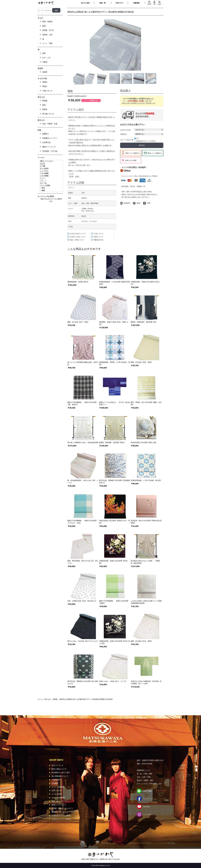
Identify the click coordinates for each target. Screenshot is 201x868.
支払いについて (57, 765)
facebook (127, 203)
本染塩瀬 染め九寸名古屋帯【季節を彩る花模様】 (146, 522)
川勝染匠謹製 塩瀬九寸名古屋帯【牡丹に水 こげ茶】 (114, 642)
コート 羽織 (47, 43)
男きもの (48, 699)
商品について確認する (133, 153)
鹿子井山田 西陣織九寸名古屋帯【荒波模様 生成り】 (115, 482)
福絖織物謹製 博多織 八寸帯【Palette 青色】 (115, 363)
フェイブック (148, 799)
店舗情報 (136, 3)
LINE (149, 203)
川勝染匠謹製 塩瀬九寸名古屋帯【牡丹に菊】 (114, 562)
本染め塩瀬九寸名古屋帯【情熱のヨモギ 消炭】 (114, 522)
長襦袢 (44, 72)
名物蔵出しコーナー (49, 138)
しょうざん (51, 171)
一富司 (51, 188)
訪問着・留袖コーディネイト (62, 808)
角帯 (44, 105)
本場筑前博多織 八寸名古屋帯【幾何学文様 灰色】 (115, 283)
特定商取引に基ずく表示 (61, 773)
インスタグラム (149, 815)
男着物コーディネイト (60, 812)
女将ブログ (119, 3)
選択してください (51, 161)
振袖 (44, 26)
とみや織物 (51, 176)
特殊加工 (124, 134)
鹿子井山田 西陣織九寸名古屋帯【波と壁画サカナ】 (83, 682)
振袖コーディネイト (59, 805)
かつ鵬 (51, 166)
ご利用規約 (56, 780)
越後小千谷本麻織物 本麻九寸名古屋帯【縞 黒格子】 (82, 403)
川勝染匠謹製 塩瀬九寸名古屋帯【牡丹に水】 (145, 283)
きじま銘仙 (51, 169)
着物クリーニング (49, 147)
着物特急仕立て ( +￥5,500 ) (146, 141)
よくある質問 (57, 794)
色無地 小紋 (47, 35)
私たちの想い (86, 3)
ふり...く (51, 181)
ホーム (40, 699)
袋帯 (44, 53)
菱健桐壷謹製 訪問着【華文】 (78, 282)
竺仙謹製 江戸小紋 (49, 151)
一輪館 (51, 190)
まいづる (51, 183)
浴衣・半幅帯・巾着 (49, 124)
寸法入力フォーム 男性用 (61, 819)
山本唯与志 (46, 142)
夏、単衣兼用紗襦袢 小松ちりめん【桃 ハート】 (83, 482)
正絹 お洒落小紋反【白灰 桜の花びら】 (82, 601)
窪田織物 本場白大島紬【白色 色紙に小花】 (114, 323)
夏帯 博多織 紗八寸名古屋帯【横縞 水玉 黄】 (147, 403)
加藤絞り (45, 134)
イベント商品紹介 (58, 787)
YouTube (146, 807)
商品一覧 (103, 3)
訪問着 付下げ (48, 30)
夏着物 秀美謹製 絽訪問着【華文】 (112, 443)
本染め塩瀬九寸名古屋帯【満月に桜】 (144, 443)
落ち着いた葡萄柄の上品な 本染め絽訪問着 (83, 443)
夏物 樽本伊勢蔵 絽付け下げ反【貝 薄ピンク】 (83, 562)
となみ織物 (51, 173)
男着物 (55, 699)
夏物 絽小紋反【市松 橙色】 (142, 362)
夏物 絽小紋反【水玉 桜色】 (142, 641)
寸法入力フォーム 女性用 (61, 816)
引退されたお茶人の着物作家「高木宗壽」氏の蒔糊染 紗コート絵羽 (146, 682)
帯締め (44, 82)
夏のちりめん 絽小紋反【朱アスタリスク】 (83, 641)
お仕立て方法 (125, 130)
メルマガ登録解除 (58, 798)
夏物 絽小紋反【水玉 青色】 (78, 322)
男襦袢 (44, 109)
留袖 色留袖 (47, 22)
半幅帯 (44, 62)
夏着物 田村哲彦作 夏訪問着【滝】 (144, 322)
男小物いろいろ (48, 114)
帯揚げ (44, 86)
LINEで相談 (147, 791)
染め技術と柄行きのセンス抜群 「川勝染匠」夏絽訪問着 (145, 562)
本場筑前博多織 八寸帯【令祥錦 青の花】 (146, 480)
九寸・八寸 (46, 58)
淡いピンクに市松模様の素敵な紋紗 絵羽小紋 (83, 363)
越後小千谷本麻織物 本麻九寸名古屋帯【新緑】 (114, 602)
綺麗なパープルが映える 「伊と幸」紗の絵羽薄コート (114, 403)
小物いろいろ (47, 91)
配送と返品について (59, 769)
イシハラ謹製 (51, 186)
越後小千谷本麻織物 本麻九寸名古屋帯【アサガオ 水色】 (82, 522)
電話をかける (99, 240)
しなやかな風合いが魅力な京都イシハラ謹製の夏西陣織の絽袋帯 (146, 602)
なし (138, 138)
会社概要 (55, 783)
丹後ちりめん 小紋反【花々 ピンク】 (113, 681)
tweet (138, 203)
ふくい (51, 178)
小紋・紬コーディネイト (61, 801)
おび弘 (51, 164)
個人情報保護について (60, 776)
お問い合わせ (57, 790)
